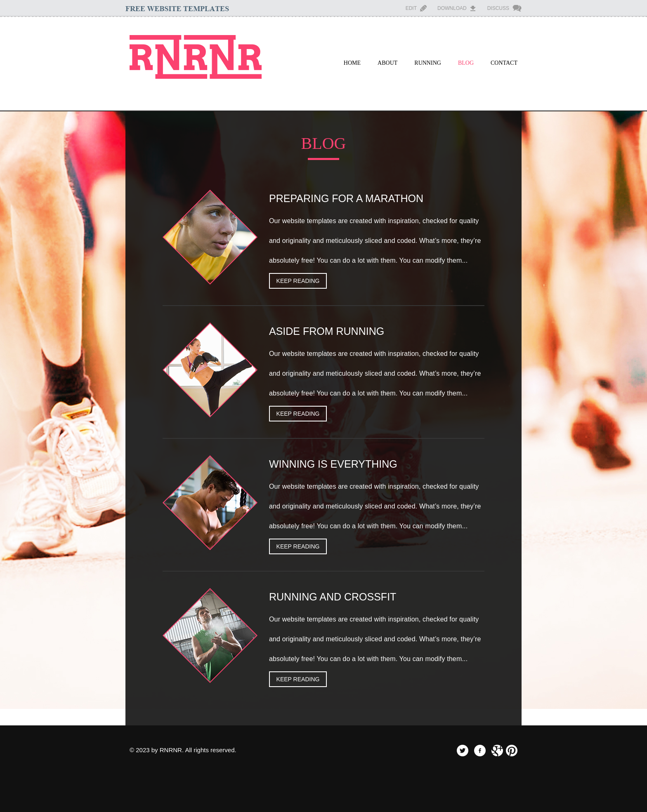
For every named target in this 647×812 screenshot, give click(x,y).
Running (428, 63)
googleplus (497, 751)
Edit (411, 8)
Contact (504, 63)
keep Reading (298, 281)
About (387, 63)
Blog (466, 63)
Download (452, 8)
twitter (463, 751)
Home (352, 63)
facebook (480, 751)
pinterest (512, 751)
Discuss (498, 8)
